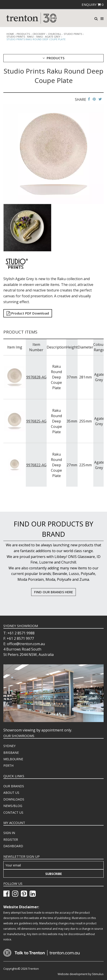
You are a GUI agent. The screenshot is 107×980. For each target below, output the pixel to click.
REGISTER (11, 840)
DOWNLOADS (14, 799)
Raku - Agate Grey (48, 37)
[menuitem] (53, 746)
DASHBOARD (13, 846)
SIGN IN (9, 833)
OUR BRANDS (14, 786)
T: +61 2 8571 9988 (19, 633)
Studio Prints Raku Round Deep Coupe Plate (36, 39)
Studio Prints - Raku (20, 37)
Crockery (39, 34)
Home (10, 34)
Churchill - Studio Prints (65, 34)
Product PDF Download (28, 313)
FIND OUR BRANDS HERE (53, 592)
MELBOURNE (13, 759)
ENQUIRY (93, 4)
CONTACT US (13, 812)
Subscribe (54, 874)
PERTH (8, 766)
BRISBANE (11, 753)
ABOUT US (11, 793)
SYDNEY (9, 746)
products (23, 34)
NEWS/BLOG (13, 806)
